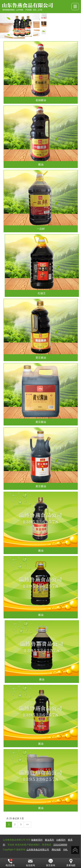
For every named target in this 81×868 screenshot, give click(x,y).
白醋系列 (61, 840)
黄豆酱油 (41, 358)
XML (65, 850)
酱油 (41, 164)
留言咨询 (51, 863)
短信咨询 (30, 863)
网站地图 (56, 850)
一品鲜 (41, 229)
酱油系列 (49, 840)
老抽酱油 (41, 100)
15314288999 (60, 845)
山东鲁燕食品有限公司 (38, 850)
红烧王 (42, 293)
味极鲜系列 (37, 840)
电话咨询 (10, 863)
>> (27, 824)
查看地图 (71, 863)
